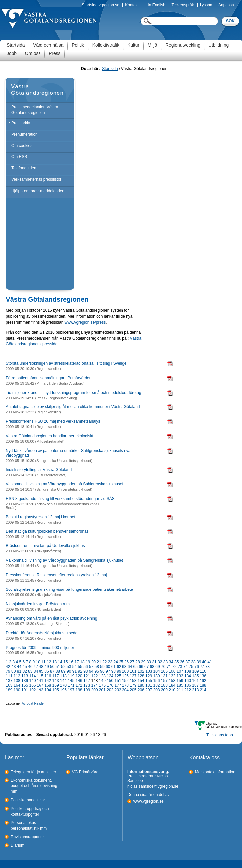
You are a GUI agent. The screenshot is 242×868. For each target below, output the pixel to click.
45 (24, 667)
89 (63, 671)
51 (58, 667)
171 (71, 685)
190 (17, 690)
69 (158, 667)
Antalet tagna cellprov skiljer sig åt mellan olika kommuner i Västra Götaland (73, 407)
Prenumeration (24, 134)
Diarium (17, 845)
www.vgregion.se (149, 801)
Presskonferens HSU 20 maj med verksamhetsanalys (53, 421)
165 (25, 685)
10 (38, 662)
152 (125, 681)
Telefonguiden (24, 168)
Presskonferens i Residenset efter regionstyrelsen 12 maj (56, 575)
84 (36, 671)
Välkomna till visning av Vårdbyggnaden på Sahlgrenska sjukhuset (64, 484)
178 (125, 685)
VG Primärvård (85, 772)
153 (133, 681)
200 (94, 690)
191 (25, 690)
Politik (78, 45)
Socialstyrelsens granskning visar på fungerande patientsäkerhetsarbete (69, 589)
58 (97, 667)
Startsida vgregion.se (100, 5)
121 (87, 676)
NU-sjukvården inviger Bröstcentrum (38, 604)
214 (203, 690)
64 (130, 667)
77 (202, 667)
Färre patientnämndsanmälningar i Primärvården (48, 378)
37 (188, 662)
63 (124, 667)
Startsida (16, 45)
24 (115, 662)
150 (110, 681)
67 (147, 667)
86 (47, 671)
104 (157, 671)
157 (164, 681)
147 (87, 681)
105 (164, 671)
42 (8, 667)
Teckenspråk (182, 5)
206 (141, 690)
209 (164, 690)
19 (88, 662)
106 (172, 671)
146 (79, 681)
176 (110, 685)
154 (141, 681)
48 (41, 667)
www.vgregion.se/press (85, 322)
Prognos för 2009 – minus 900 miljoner (40, 648)
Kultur (133, 45)
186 (188, 685)
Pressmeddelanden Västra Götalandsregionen (35, 110)
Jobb (12, 54)
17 (77, 662)
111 (9, 676)
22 (104, 662)
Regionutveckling (183, 45)
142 (48, 681)
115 (40, 676)
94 (91, 671)
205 (133, 690)
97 (108, 671)
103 (149, 671)
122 (94, 676)
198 (79, 690)
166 (32, 685)
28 (138, 662)
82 (24, 671)
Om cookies (22, 146)
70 (163, 667)
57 (91, 667)
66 (141, 667)
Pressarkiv (21, 123)
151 (118, 681)
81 (19, 671)
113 (25, 676)
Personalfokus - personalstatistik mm (29, 825)
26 (127, 662)
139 (25, 681)
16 (71, 662)
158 (172, 681)
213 (195, 690)
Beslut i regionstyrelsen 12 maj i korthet (40, 517)
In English (157, 5)
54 (75, 667)
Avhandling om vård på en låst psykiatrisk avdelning (51, 618)
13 (55, 662)
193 (40, 690)
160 (188, 681)
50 (52, 667)
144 (63, 681)
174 (94, 685)
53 (69, 667)
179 (133, 685)
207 (149, 690)
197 (71, 690)
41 (210, 662)
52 (63, 667)
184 (172, 685)
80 (13, 671)
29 (143, 662)
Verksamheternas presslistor (36, 179)
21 (99, 662)
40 (204, 662)
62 (119, 667)
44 (19, 667)
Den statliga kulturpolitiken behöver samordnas (47, 531)
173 (87, 685)
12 (49, 662)
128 (141, 676)
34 (171, 662)
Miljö (152, 45)
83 (30, 671)
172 (79, 685)
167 (40, 685)
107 (180, 671)
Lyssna (206, 5)
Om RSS (19, 157)
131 (164, 676)
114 (32, 676)
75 (191, 667)
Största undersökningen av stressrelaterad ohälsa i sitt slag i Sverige (66, 363)
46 (30, 667)
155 (149, 681)
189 (9, 690)
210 (172, 690)
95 (97, 671)
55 (80, 667)
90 (69, 671)
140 (32, 681)
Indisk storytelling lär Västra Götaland (39, 470)
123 (102, 676)
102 (141, 671)
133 (180, 676)
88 (58, 671)
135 (195, 676)
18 (82, 662)
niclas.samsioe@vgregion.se (153, 786)
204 (125, 690)
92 (80, 671)
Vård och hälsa (48, 45)
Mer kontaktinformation (215, 772)
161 (195, 681)
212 (188, 690)
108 (188, 671)
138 (17, 681)
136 (203, 676)
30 (149, 662)
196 (63, 690)
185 (180, 685)
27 (132, 662)
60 (108, 667)
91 (75, 671)
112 (17, 676)
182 (156, 685)
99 (119, 671)
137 (9, 681)
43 (13, 667)
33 (165, 662)
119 (71, 676)
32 (160, 662)
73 (180, 667)
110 (203, 671)
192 (32, 690)
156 (156, 681)
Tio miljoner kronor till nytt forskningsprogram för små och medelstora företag (73, 393)
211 (180, 690)
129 (149, 676)
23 (110, 662)
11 (43, 662)
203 (118, 690)
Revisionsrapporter (27, 837)
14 (60, 662)
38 (193, 662)
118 (63, 676)
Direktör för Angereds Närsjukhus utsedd (41, 633)
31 (154, 662)
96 (102, 671)
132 (172, 676)
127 (133, 676)
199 (87, 690)
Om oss (33, 54)
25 (121, 662)
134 (188, 676)
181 (149, 685)
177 (118, 685)
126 (125, 676)
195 (56, 690)
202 (110, 690)
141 (40, 681)
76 (196, 667)
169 (56, 685)
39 (199, 662)
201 (102, 690)
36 (182, 662)
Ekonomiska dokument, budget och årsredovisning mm (34, 786)
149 (102, 681)
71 (169, 667)
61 (113, 667)
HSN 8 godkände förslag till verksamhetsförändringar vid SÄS (60, 499)
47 (36, 667)
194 (48, 690)
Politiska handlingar (28, 800)
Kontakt (132, 5)
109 (195, 671)
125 (118, 676)
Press (55, 54)
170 (63, 685)
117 (56, 676)
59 (102, 667)
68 (152, 667)
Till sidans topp (220, 735)
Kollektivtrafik (106, 45)
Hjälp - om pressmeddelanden (38, 191)
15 (66, 662)
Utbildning (219, 45)
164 (17, 685)
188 (203, 685)
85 (41, 671)
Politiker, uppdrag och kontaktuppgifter (30, 811)
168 (48, 685)
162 (203, 681)
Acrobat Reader (33, 703)
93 (85, 671)
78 (208, 667)
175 (102, 685)
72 (174, 667)
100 (125, 671)
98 (113, 671)
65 (136, 667)
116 (48, 676)
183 (164, 685)
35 (176, 662)
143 (56, 681)
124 (110, 676)
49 (47, 667)
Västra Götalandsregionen (37, 90)
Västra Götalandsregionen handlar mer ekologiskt (49, 436)
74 (185, 667)
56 (85, 667)
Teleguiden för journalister (33, 772)
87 (52, 671)
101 (133, 671)
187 (195, 685)
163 (9, 685)
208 (156, 690)
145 (71, 681)
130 (156, 676)
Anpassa (226, 5)
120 (79, 676)
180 (141, 685)
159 (180, 681)
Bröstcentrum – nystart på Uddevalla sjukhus (45, 546)
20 (93, 662)
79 (8, 671)
